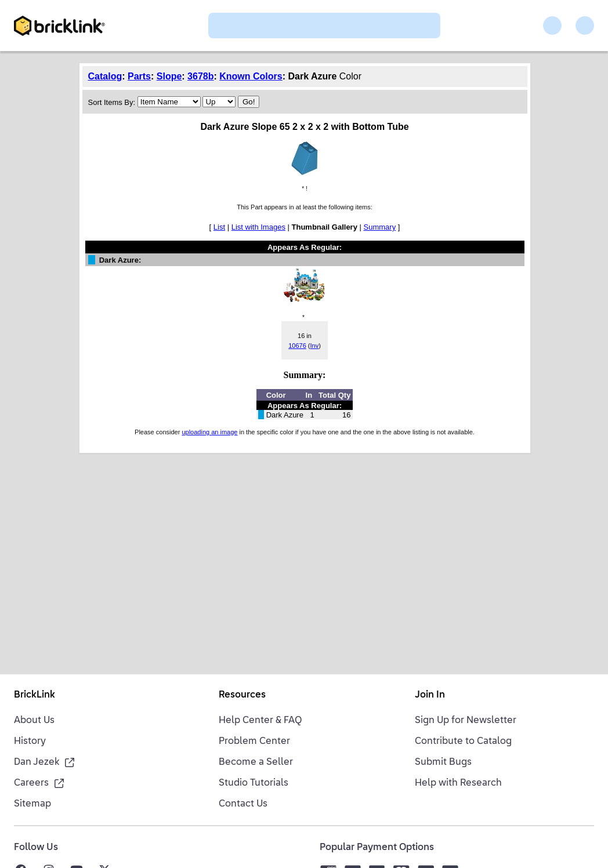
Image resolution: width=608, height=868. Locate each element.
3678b (200, 76)
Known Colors (251, 76)
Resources (242, 695)
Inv (314, 346)
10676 (297, 346)
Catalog (105, 76)
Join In (430, 695)
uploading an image (209, 432)
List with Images (258, 227)
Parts (139, 76)
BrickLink (35, 695)
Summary (380, 227)
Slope (169, 76)
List (219, 227)
